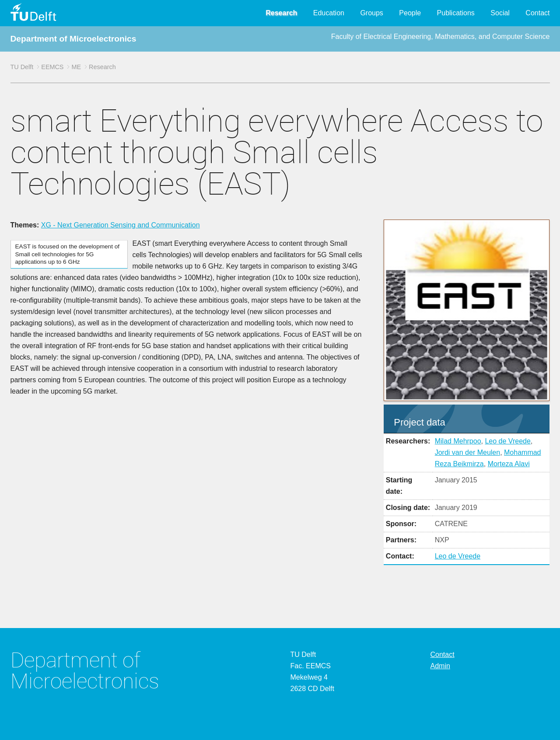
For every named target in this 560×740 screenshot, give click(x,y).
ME (76, 67)
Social (500, 13)
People (410, 13)
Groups (371, 13)
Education (329, 13)
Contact (537, 13)
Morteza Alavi (509, 464)
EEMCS (52, 67)
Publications (456, 13)
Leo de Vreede (507, 441)
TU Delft (22, 67)
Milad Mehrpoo (458, 441)
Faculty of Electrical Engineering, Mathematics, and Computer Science (441, 37)
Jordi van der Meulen (467, 452)
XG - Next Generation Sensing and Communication (121, 225)
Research (281, 13)
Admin (440, 666)
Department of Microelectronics (73, 39)
